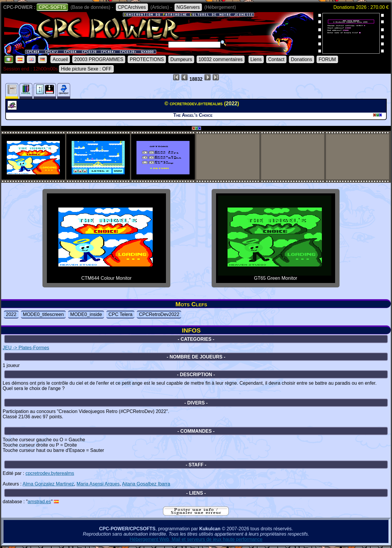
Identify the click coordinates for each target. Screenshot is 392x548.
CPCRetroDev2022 (159, 314)
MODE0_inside (86, 314)
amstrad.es (39, 502)
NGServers (188, 7)
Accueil (60, 59)
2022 (11, 314)
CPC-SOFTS (52, 7)
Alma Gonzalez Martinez (48, 484)
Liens (256, 59)
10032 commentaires (221, 59)
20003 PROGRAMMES (99, 59)
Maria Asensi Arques (98, 484)
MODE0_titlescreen (43, 314)
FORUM (327, 59)
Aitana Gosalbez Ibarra (146, 484)
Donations (302, 59)
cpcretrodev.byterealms (50, 473)
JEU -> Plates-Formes (26, 348)
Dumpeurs (181, 59)
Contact (276, 59)
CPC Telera (121, 314)
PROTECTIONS (147, 59)
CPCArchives (132, 7)
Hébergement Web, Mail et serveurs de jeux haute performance (196, 539)
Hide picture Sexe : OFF (86, 69)
